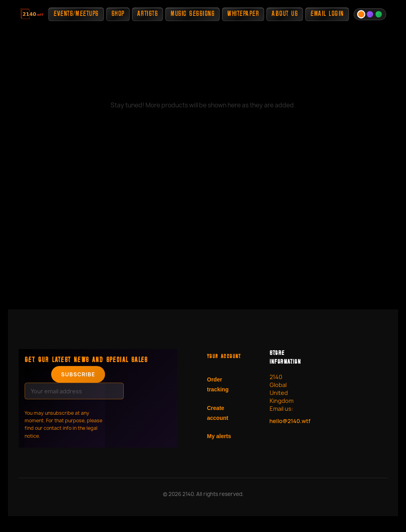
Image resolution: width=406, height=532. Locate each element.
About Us (285, 14)
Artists (148, 14)
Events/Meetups (76, 14)
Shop (118, 14)
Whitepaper (243, 14)
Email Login (327, 14)
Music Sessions (192, 14)
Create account (218, 413)
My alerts (219, 436)
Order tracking (218, 384)
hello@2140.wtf (287, 421)
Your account (224, 357)
